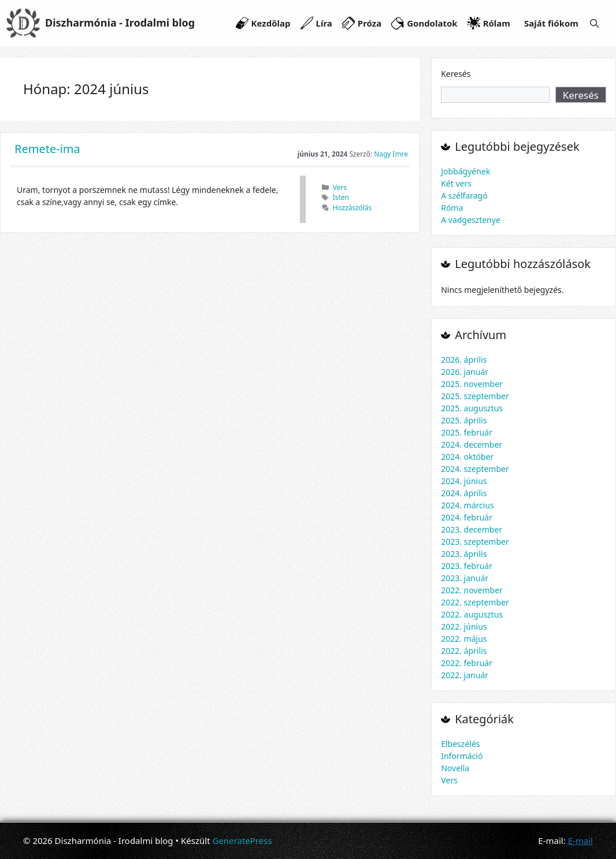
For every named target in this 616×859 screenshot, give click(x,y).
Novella (455, 768)
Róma (452, 208)
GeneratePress (242, 841)
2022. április (464, 651)
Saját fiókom (551, 23)
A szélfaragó (464, 196)
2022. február (467, 663)
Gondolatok (432, 23)
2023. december (472, 529)
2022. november (472, 590)
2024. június (464, 481)
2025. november (472, 384)
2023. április (464, 554)
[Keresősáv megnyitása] (594, 23)
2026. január (465, 372)
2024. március (467, 505)
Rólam (497, 23)
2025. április (464, 420)
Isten (341, 197)
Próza (370, 23)
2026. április (464, 360)
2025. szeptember (475, 396)
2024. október (467, 457)
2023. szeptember (475, 542)
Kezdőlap (271, 23)
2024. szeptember (475, 469)
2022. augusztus (472, 614)
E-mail (580, 841)
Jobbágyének (465, 171)
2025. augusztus (472, 408)
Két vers (456, 183)
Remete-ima (47, 149)
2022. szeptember (475, 602)
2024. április (464, 493)
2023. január (465, 578)
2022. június (464, 626)
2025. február (467, 432)
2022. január (465, 675)
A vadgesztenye (471, 220)
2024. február (467, 517)
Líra (324, 23)
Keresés (456, 74)
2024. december (472, 445)
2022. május (464, 639)
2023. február (467, 566)
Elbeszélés (460, 744)
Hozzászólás (352, 207)
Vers (340, 187)
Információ (462, 756)
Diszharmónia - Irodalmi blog (120, 23)
